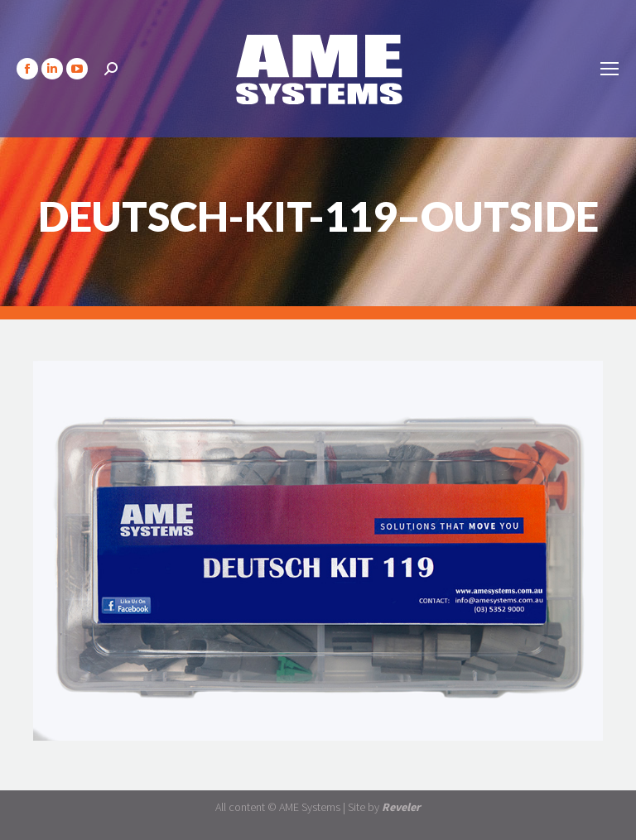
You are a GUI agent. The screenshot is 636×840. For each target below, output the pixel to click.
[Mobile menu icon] (609, 69)
